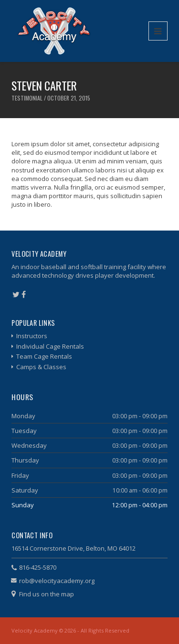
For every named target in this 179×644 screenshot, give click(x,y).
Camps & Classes (41, 367)
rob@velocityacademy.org (57, 581)
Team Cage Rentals (44, 356)
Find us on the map (47, 594)
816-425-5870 (38, 567)
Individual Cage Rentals (50, 346)
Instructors (32, 336)
